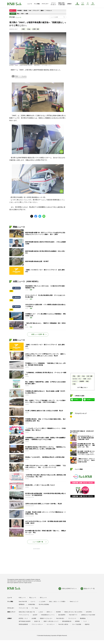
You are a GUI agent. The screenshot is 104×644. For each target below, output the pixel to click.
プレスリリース (72, 618)
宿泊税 (25, 11)
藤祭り (42, 11)
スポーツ (75, 381)
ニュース (30, 4)
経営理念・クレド (23, 618)
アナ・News (35, 608)
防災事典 (58, 612)
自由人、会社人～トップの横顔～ (58, 601)
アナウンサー (45, 4)
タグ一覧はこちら (82, 387)
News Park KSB (23, 601)
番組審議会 (83, 618)
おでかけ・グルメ (77, 379)
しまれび (41, 612)
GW (30, 11)
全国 (27, 14)
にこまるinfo (42, 601)
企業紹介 (69, 4)
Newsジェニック (74, 601)
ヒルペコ (33, 601)
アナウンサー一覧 (23, 608)
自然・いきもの (87, 379)
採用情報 (77, 4)
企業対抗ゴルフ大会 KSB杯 (88, 615)
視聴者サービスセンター (46, 618)
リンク (85, 621)
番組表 (83, 4)
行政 (74, 384)
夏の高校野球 (62, 615)
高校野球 (82, 381)
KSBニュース (22, 598)
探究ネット (50, 612)
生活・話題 (90, 376)
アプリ (88, 4)
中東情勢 (19, 11)
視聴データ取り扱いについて (51, 621)
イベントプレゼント (53, 4)
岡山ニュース (33, 598)
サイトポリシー (51, 624)
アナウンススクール (24, 615)
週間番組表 (22, 604)
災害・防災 (36, 29)
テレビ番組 (37, 4)
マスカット (49, 11)
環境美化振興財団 (23, 624)
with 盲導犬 (89, 612)
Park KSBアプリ (73, 615)
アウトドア (36, 11)
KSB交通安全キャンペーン (48, 615)
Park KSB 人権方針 (63, 624)
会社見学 (35, 615)
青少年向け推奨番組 (44, 604)
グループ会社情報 (77, 624)
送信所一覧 (37, 621)
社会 (29, 29)
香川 (23, 14)
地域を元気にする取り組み (62, 4)
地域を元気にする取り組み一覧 (27, 612)
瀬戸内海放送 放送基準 (25, 621)
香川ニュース (43, 598)
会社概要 (34, 618)
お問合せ (93, 4)
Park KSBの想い (60, 618)
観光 (88, 381)
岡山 (18, 14)
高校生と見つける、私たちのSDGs (73, 612)
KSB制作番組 (32, 604)
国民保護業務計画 (67, 621)
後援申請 (87, 624)
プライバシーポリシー (37, 624)
